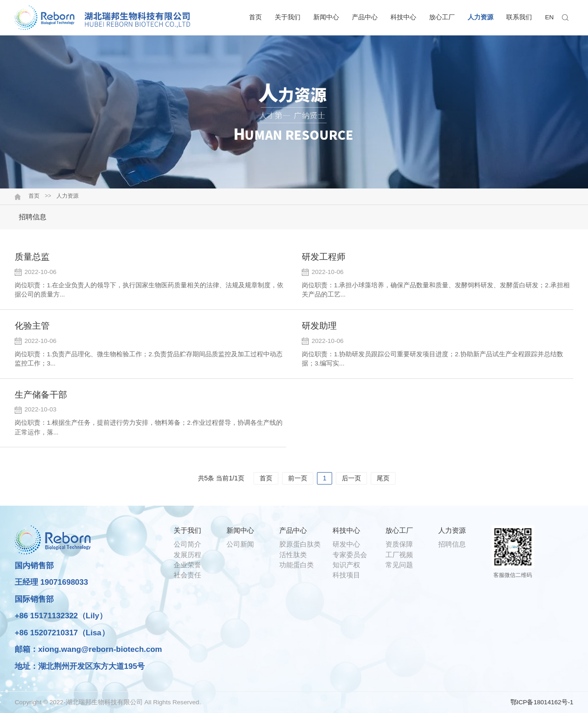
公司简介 (187, 544)
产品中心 (365, 17)
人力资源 (481, 17)
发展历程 (187, 555)
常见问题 (399, 565)
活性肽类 (293, 555)
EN (550, 17)
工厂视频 (399, 555)
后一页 (351, 478)
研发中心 (346, 544)
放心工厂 (442, 17)
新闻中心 (326, 17)
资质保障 (399, 544)
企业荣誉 (187, 565)
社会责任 (187, 575)
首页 (255, 17)
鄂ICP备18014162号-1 (542, 702)
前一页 (298, 478)
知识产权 (346, 565)
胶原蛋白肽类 (300, 544)
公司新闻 (240, 544)
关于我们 (288, 17)
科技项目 (346, 575)
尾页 (383, 478)
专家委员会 (350, 555)
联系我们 (519, 17)
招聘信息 (33, 217)
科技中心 (403, 17)
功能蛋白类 (297, 565)
